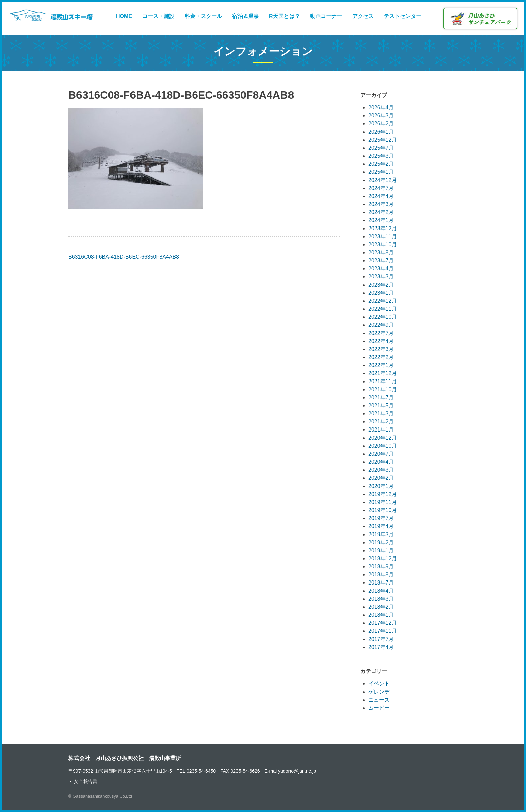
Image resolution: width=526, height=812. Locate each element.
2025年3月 (381, 156)
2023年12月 (383, 228)
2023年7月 (381, 261)
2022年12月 (383, 301)
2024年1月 (381, 220)
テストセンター (403, 16)
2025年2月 (381, 164)
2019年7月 (381, 518)
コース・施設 (158, 16)
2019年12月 (383, 494)
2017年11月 (383, 631)
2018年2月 (381, 607)
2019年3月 (381, 534)
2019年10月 (383, 510)
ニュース (379, 700)
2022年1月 (381, 365)
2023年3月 (381, 277)
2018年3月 (381, 599)
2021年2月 (381, 422)
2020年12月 (383, 438)
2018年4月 (381, 591)
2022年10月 (383, 317)
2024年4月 (381, 196)
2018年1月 (381, 615)
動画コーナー (326, 16)
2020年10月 (383, 446)
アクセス (363, 16)
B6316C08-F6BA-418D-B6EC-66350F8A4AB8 (124, 257)
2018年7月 (381, 583)
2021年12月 (383, 373)
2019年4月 (381, 526)
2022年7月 (381, 333)
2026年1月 (381, 132)
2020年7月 (381, 454)
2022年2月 (381, 357)
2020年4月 (381, 462)
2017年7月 (381, 639)
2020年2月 (381, 478)
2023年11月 (383, 236)
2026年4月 (381, 108)
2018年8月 (381, 575)
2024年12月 (383, 180)
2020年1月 (381, 486)
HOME (124, 16)
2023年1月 (381, 293)
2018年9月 (381, 567)
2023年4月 (381, 269)
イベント (379, 684)
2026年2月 (381, 124)
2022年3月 (381, 349)
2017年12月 (383, 623)
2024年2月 (381, 212)
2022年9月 (381, 325)
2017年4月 (381, 647)
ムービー (379, 708)
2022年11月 (383, 309)
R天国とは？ (284, 16)
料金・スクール (203, 16)
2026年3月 (381, 116)
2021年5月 (381, 405)
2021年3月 (381, 414)
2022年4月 (381, 341)
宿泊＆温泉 (246, 16)
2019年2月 (381, 542)
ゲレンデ (379, 692)
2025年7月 (381, 148)
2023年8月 (381, 252)
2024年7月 (381, 188)
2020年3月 (381, 470)
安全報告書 (86, 781)
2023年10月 (383, 244)
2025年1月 (381, 172)
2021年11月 (383, 381)
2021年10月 (383, 389)
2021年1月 (381, 430)
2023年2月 (381, 285)
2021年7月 (381, 397)
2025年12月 (383, 140)
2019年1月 (381, 550)
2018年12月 (383, 559)
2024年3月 (381, 204)
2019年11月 (383, 502)
